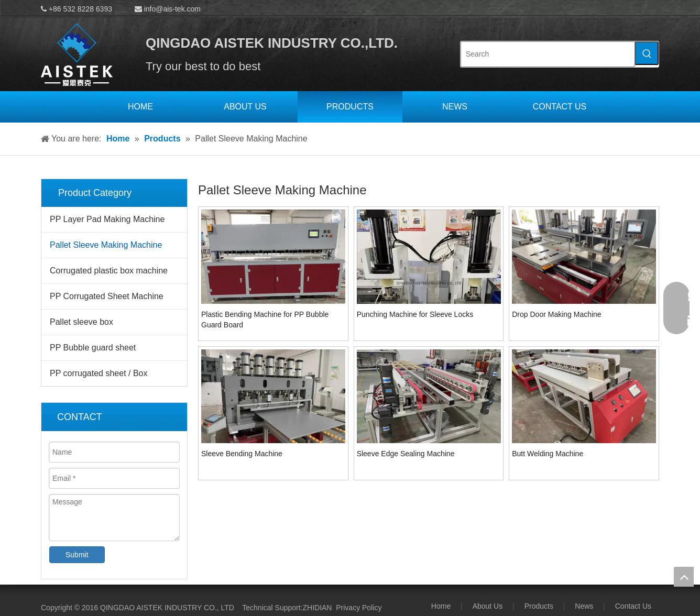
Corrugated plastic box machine (109, 271)
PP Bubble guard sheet (93, 348)
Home (441, 606)
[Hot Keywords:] (647, 53)
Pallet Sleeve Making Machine (106, 245)
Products (539, 606)
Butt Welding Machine (548, 454)
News (584, 606)
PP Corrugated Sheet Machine (107, 296)
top (684, 577)
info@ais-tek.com (172, 9)
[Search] (548, 54)
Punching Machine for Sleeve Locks (415, 314)
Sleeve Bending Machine (242, 454)
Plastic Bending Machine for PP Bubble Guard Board (265, 320)
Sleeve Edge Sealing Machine (406, 454)
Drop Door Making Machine (556, 314)
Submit (77, 555)
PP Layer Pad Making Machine (107, 219)
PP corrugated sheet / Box (99, 373)
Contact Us (633, 606)
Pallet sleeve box (81, 322)
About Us (488, 606)
